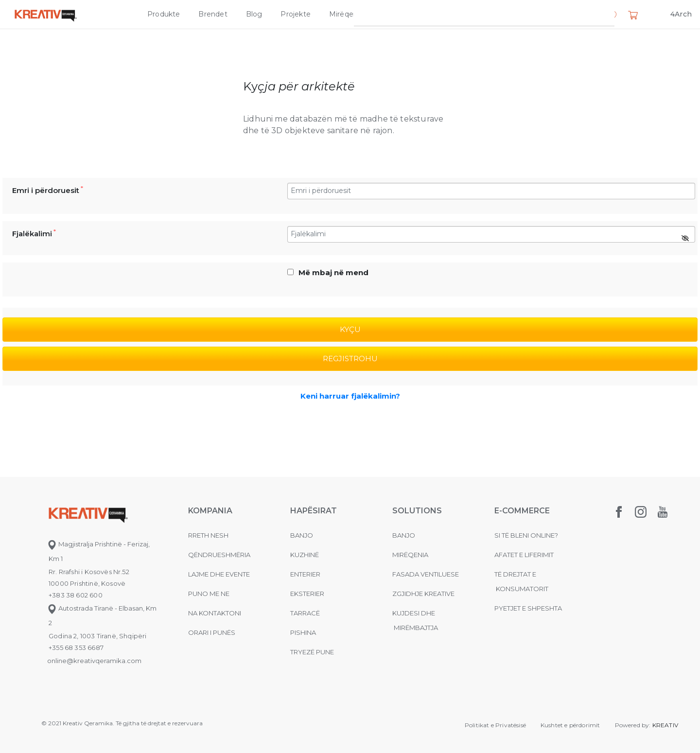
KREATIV (665, 725)
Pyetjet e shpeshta (528, 608)
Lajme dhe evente (219, 574)
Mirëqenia (346, 14)
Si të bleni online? (526, 535)
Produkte (164, 14)
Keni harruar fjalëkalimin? (350, 396)
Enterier (305, 574)
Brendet (213, 14)
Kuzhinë (305, 555)
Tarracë (305, 613)
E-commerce (522, 511)
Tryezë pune (312, 652)
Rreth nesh (208, 535)
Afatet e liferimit (524, 555)
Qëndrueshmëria (219, 555)
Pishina (303, 632)
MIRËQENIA (410, 555)
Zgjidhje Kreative (411, 14)
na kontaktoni (215, 613)
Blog (254, 14)
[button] (612, 16)
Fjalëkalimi (34, 233)
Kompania (477, 14)
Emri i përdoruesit (48, 190)
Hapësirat (314, 511)
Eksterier (307, 594)
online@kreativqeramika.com (94, 661)
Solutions (417, 511)
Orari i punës (212, 632)
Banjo (302, 535)
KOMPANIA (210, 511)
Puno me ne (209, 594)
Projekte (295, 14)
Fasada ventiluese (426, 574)
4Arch (681, 14)
